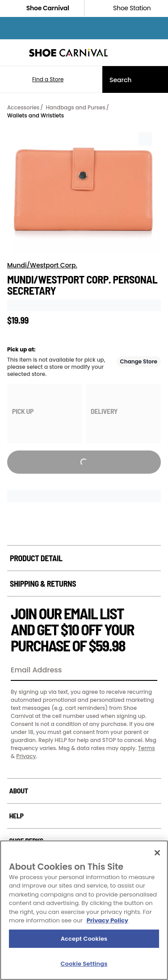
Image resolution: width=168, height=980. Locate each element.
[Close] (157, 853)
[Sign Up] (147, 671)
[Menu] (13, 53)
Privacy (26, 756)
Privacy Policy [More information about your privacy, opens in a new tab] (107, 920)
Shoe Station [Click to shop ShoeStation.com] (126, 8)
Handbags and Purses (75, 107)
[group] (45, 414)
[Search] (135, 79)
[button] (35, 79)
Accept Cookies (84, 939)
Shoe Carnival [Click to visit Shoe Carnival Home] (42, 8)
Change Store (139, 361)
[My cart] (156, 53)
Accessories (23, 107)
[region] (84, 910)
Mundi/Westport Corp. (42, 265)
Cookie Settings (84, 964)
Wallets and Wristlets (36, 115)
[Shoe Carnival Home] (68, 53)
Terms (147, 748)
